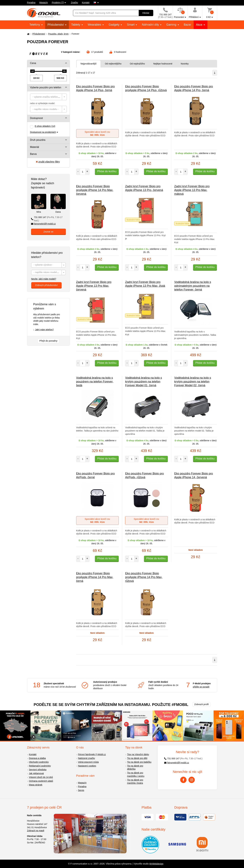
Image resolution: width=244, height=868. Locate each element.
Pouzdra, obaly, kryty (58, 34)
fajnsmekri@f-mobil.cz (43, 224)
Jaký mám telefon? (44, 330)
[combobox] (48, 97)
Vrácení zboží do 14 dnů (41, 777)
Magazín (44, 3)
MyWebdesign (156, 864)
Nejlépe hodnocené (163, 64)
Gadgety (114, 25)
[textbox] (48, 97)
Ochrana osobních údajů (41, 781)
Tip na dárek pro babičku (139, 762)
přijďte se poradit (201, 687)
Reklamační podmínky (40, 766)
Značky (74, 3)
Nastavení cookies (87, 766)
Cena (33, 63)
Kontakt (86, 3)
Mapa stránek (36, 785)
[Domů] (28, 34)
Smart (131, 25)
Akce (200, 25)
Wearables (95, 25)
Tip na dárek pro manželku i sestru (136, 774)
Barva (33, 154)
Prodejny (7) (58, 3)
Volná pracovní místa (88, 762)
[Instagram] (192, 780)
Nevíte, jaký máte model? (44, 279)
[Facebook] (183, 780)
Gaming (172, 25)
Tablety (76, 25)
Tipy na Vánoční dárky (138, 754)
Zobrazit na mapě (36, 831)
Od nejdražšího (137, 64)
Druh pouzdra (38, 140)
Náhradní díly (151, 25)
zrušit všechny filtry (48, 162)
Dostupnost (36, 118)
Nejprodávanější (89, 64)
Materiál (35, 147)
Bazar (188, 25)
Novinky (185, 64)
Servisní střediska (38, 770)
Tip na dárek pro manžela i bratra (135, 782)
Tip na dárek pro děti (137, 758)
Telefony (35, 25)
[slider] (32, 71)
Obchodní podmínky (39, 762)
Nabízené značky (87, 758)
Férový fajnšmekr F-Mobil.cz (92, 754)
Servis (81, 790)
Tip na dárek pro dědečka (135, 767)
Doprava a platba (37, 758)
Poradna (31, 3)
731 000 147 (47, 219)
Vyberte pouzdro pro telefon (46, 87)
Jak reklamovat (36, 773)
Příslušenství (56, 25)
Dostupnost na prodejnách (43, 132)
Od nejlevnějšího (113, 64)
